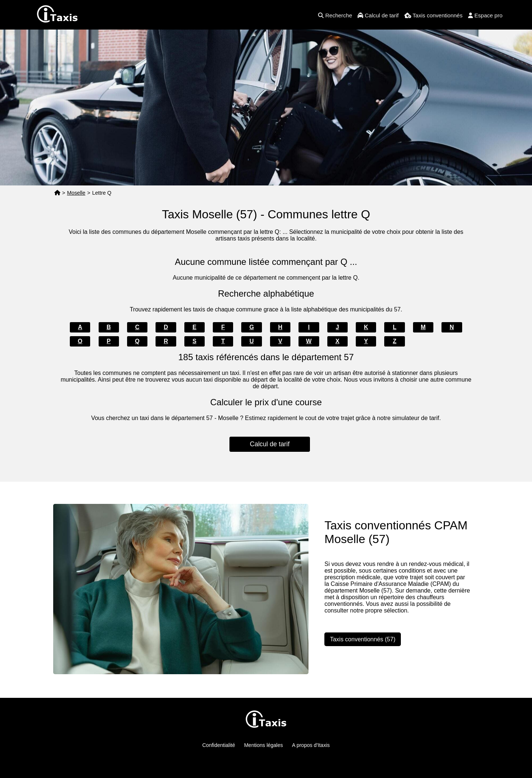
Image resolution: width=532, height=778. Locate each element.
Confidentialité (219, 745)
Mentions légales (264, 745)
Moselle (76, 193)
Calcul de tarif (270, 444)
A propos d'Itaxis (311, 745)
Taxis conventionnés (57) (363, 639)
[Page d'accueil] (57, 193)
